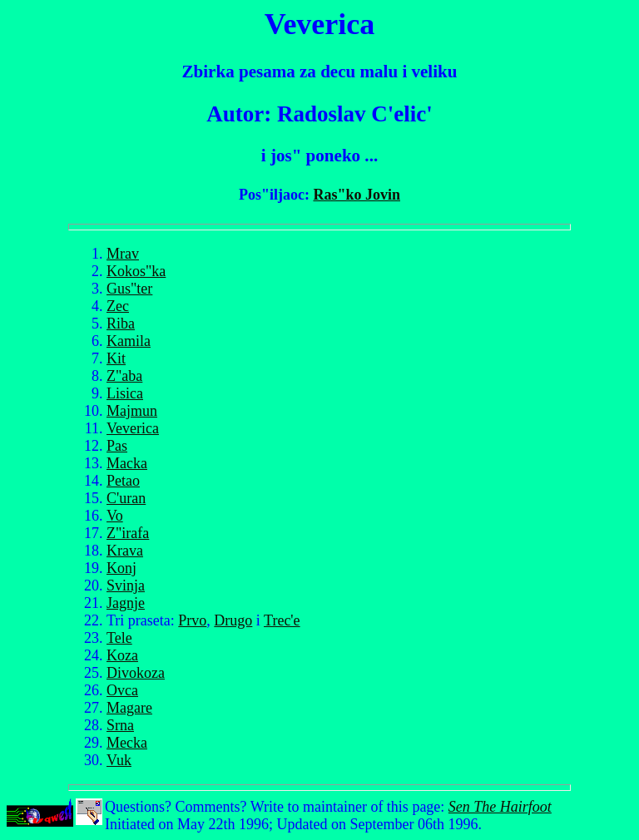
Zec (118, 306)
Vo (115, 516)
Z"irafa (128, 533)
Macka (127, 463)
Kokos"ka (136, 271)
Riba (121, 324)
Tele (119, 638)
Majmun (132, 411)
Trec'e (282, 620)
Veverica (133, 428)
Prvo (192, 620)
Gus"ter (129, 289)
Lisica (125, 393)
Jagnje (126, 603)
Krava (125, 551)
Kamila (129, 341)
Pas (117, 446)
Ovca (122, 690)
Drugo (233, 620)
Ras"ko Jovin (357, 195)
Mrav (123, 254)
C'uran (126, 498)
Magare (129, 708)
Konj (121, 568)
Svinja (126, 586)
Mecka (127, 743)
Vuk (119, 760)
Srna (120, 725)
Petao (123, 481)
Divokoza (136, 673)
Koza (122, 655)
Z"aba (124, 376)
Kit (116, 358)
